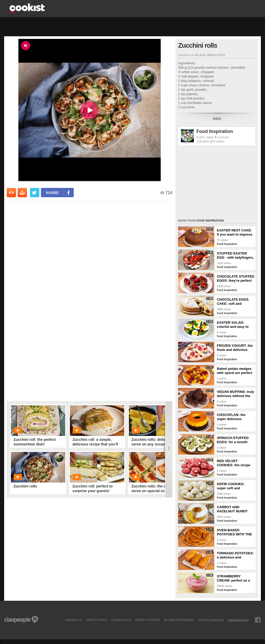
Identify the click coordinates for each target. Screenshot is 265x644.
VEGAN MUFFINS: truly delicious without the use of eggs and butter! (235, 394)
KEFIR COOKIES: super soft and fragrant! (231, 486)
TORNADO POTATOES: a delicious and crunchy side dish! (235, 555)
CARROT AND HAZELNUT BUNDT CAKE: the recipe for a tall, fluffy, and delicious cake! (235, 509)
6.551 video (205, 137)
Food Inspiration (215, 131)
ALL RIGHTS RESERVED (179, 620)
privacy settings (148, 620)
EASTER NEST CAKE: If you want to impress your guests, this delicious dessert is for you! (235, 232)
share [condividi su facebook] (52, 192)
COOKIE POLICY (121, 620)
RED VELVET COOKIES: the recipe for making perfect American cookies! (234, 463)
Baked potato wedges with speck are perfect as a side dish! (235, 371)
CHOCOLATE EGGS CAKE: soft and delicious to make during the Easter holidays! (233, 302)
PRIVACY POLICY (96, 620)
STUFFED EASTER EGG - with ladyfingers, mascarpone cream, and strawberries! (235, 256)
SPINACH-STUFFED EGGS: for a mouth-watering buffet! (233, 440)
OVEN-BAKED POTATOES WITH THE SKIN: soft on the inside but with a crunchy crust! (234, 532)
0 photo (223, 137)
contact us (73, 620)
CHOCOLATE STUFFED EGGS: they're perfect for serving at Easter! (236, 279)
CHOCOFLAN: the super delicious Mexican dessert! (231, 417)
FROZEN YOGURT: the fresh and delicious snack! (235, 348)
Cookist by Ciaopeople (211, 620)
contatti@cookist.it (238, 620)
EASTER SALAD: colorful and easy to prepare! (233, 325)
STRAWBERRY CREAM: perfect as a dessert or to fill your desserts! (234, 578)
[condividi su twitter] (35, 193)
